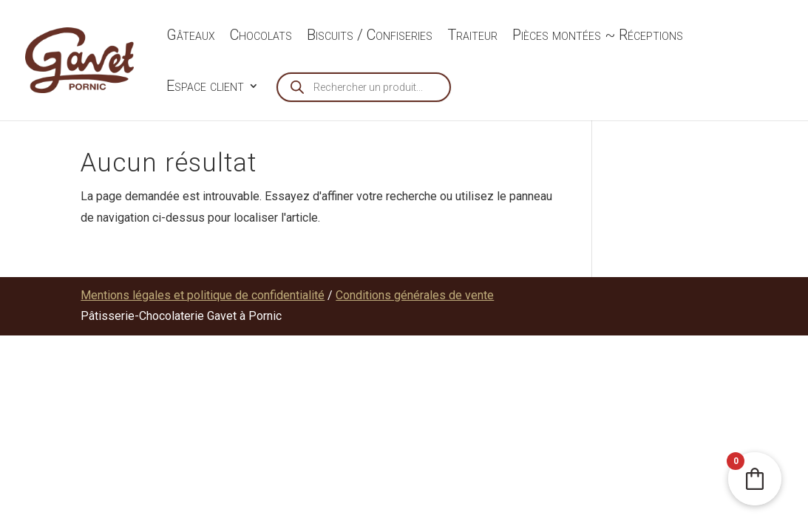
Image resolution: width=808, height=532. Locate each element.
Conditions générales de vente (415, 295)
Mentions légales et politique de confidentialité (203, 295)
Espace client (205, 88)
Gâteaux (191, 37)
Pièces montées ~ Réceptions (598, 37)
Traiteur (472, 37)
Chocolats (261, 37)
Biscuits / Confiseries (370, 37)
